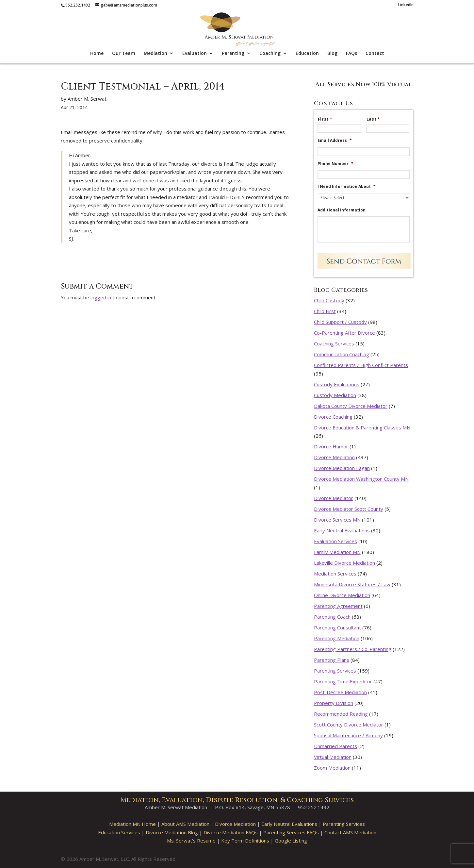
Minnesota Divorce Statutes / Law (352, 584)
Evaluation (195, 54)
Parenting (233, 54)
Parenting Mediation (337, 638)
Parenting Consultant (337, 627)
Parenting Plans (332, 660)
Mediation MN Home (132, 824)
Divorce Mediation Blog (172, 832)
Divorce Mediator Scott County (349, 509)
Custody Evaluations (337, 384)
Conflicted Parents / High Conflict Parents (361, 365)
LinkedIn (406, 5)
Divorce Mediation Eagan (342, 468)
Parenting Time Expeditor (343, 681)
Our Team (124, 54)
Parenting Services (335, 671)
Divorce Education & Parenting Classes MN (362, 427)
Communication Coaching (342, 354)
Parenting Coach (332, 617)
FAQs (351, 54)
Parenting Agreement (338, 606)
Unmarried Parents (335, 746)
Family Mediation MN (337, 552)
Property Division (334, 703)
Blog (332, 54)
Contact (375, 54)
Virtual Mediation (333, 757)
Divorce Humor (331, 446)
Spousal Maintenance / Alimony (348, 735)
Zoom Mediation (332, 768)
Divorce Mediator (334, 498)
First (328, 119)
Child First (325, 311)
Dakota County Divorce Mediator (351, 406)
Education (307, 54)
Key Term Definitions (245, 841)
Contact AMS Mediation (350, 832)
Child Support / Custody (340, 322)
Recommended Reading (341, 714)
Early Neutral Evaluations (342, 530)
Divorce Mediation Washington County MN (361, 479)
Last (376, 119)
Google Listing (291, 841)
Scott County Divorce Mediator (349, 725)
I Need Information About (347, 187)
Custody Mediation (335, 395)
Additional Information (342, 210)
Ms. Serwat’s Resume (191, 841)
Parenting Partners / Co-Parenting (353, 649)
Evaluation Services (335, 541)
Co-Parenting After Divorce (344, 333)
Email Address (335, 141)
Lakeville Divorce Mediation (344, 563)
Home (97, 54)
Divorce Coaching (333, 417)
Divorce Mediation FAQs (231, 832)
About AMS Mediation (185, 824)
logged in (101, 297)
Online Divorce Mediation (342, 595)
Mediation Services (335, 574)
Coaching (270, 54)
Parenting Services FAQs (291, 832)
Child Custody (329, 300)
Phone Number (335, 164)
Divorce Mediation (334, 457)
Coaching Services (334, 343)
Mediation (155, 54)
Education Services (119, 832)
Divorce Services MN (337, 520)
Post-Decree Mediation (340, 692)
